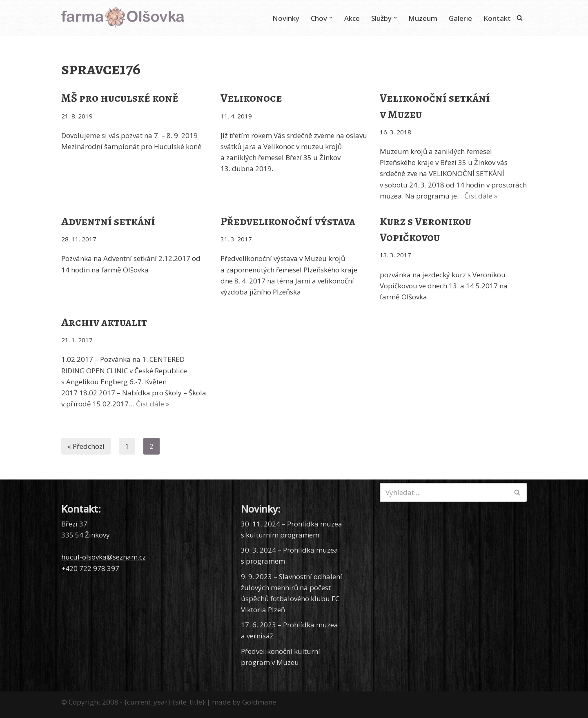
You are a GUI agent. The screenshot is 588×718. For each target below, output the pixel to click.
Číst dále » (481, 196)
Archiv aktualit (104, 322)
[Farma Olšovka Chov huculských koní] (122, 18)
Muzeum (423, 18)
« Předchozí (86, 446)
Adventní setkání (108, 221)
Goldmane (259, 702)
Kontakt (497, 18)
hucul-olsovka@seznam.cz (104, 557)
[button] (331, 18)
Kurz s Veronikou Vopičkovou (425, 229)
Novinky (286, 18)
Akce (352, 18)
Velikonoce (251, 98)
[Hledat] (520, 18)
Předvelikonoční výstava (288, 221)
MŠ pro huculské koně (120, 98)
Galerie (460, 18)
